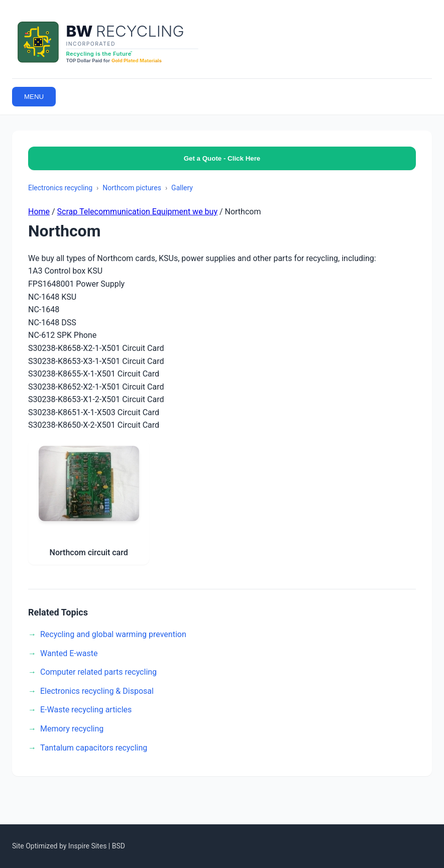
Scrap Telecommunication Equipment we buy (137, 212)
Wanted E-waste (69, 653)
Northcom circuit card (89, 552)
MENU (34, 97)
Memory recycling (72, 729)
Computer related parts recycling (98, 672)
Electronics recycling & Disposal (97, 691)
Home (39, 212)
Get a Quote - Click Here (222, 158)
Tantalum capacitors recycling (94, 748)
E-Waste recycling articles (86, 710)
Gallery (182, 188)
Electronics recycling (60, 188)
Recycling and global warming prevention (113, 634)
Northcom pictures (132, 188)
